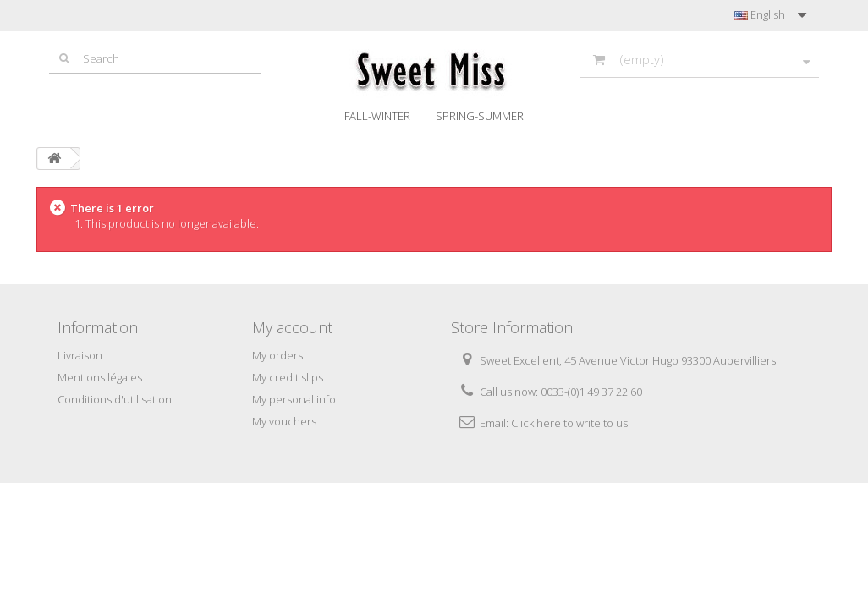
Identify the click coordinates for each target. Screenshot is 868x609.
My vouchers (284, 421)
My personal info (294, 399)
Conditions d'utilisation (115, 399)
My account (292, 327)
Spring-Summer (480, 116)
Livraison (80, 355)
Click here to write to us (569, 423)
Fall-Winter (377, 116)
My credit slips (288, 377)
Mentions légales (100, 377)
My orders (277, 355)
